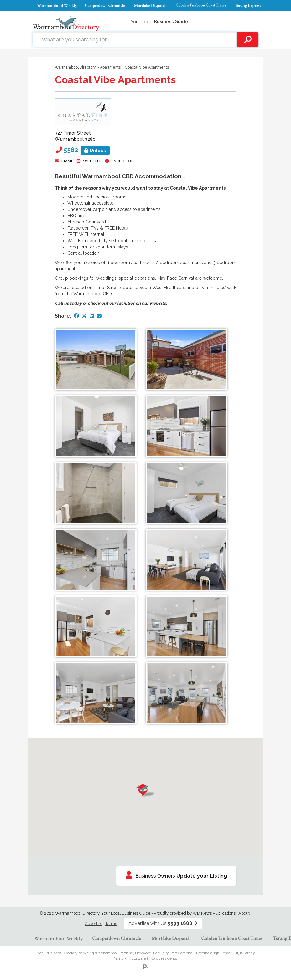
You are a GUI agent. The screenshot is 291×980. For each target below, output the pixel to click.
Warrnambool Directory (75, 67)
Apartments (110, 67)
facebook (123, 161)
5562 (87, 150)
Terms (111, 924)
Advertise (94, 924)
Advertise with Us (163, 923)
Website (92, 161)
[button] (145, 791)
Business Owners (176, 875)
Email (67, 161)
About (244, 913)
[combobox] (135, 39)
